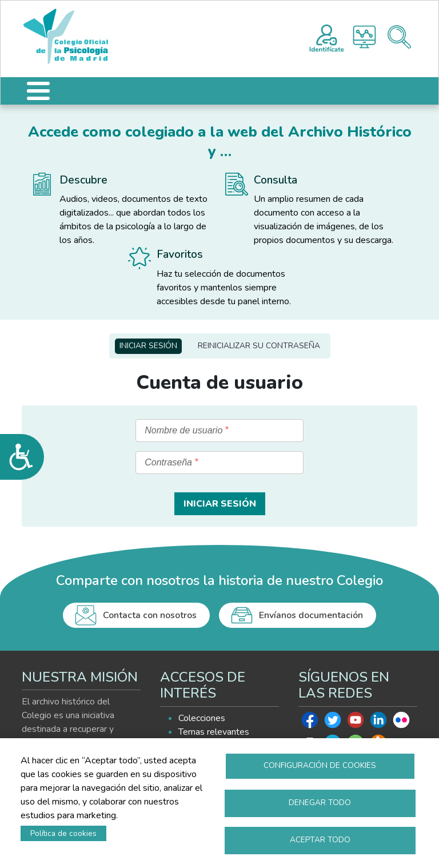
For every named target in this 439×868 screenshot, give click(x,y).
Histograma (364, 37)
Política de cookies (63, 833)
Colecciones (202, 718)
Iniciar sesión (148, 346)
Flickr (401, 723)
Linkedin (378, 723)
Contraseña (168, 462)
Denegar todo (320, 803)
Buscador (399, 37)
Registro (327, 37)
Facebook (310, 723)
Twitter (333, 723)
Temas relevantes (214, 732)
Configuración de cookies (320, 765)
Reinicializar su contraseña (259, 346)
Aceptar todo (320, 840)
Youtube (356, 723)
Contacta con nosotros (150, 615)
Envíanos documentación (311, 615)
